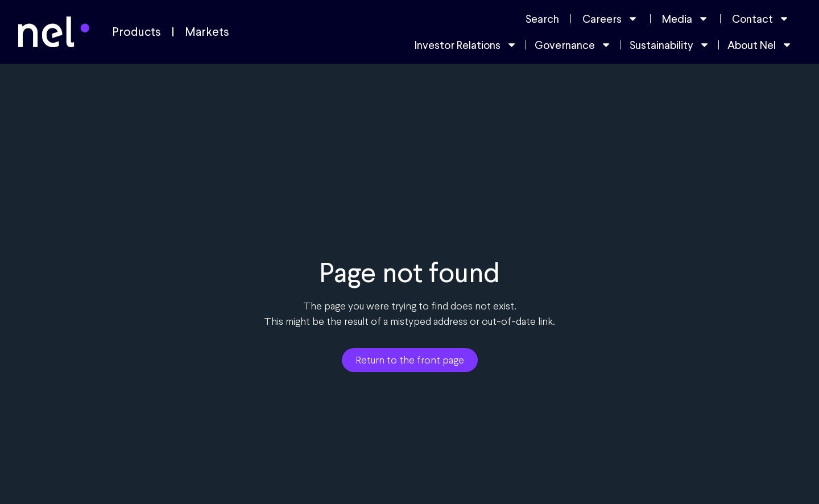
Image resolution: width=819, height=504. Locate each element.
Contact (761, 18)
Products (136, 32)
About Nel (760, 45)
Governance (573, 45)
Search (542, 19)
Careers (610, 18)
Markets (207, 32)
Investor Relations (466, 45)
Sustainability (670, 45)
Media (685, 18)
